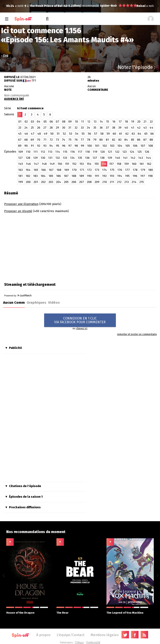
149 (52, 164)
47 (33, 134)
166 (43, 170)
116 (72, 152)
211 (112, 182)
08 (64, 122)
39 (120, 128)
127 (20, 158)
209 (97, 182)
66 (152, 134)
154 (89, 164)
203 (51, 182)
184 (43, 176)
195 (127, 176)
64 (139, 134)
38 (114, 128)
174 (104, 170)
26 (39, 128)
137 (95, 158)
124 (132, 152)
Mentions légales (105, 635)
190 (89, 176)
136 (87, 158)
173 (97, 170)
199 (21, 182)
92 (39, 146)
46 (26, 134)
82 (114, 140)
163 (20, 170)
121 (110, 152)
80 (101, 140)
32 (76, 128)
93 (45, 146)
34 (89, 128)
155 (97, 164)
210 (105, 182)
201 (36, 182)
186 (58, 176)
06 (51, 122)
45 (20, 134)
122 (117, 152)
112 (43, 152)
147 (36, 164)
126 (147, 152)
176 (120, 170)
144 (148, 158)
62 (127, 134)
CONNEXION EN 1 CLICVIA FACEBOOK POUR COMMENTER (80, 320)
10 (76, 122)
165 (36, 170)
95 (58, 146)
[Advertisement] (39, 246)
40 (126, 128)
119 (95, 152)
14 (101, 122)
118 (87, 152)
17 (120, 122)
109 (21, 152)
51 (58, 134)
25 (32, 128)
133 (65, 158)
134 (72, 158)
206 (74, 182)
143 (141, 158)
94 (51, 146)
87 (145, 140)
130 (43, 158)
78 (89, 140)
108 (151, 146)
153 (82, 164)
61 (121, 134)
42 (139, 128)
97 (70, 146)
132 (58, 158)
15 (107, 122)
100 (89, 146)
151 (67, 164)
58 (102, 134)
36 (101, 128)
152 (74, 164)
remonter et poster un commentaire (137, 334)
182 (28, 176)
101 (97, 146)
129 (35, 158)
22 (151, 122)
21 (145, 122)
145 (21, 164)
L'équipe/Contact (71, 635)
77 (82, 140)
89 (20, 146)
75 (70, 140)
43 (145, 128)
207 (82, 182)
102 (105, 146)
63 (133, 134)
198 (150, 176)
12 (89, 122)
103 (112, 146)
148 (44, 164)
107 (143, 146)
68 (26, 140)
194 (120, 176)
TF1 (34, 81)
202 (43, 182)
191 (97, 176)
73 (57, 140)
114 (58, 152)
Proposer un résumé (18, 211)
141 (125, 158)
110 (28, 152)
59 (108, 134)
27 (45, 128)
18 (126, 122)
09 (70, 122)
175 (112, 170)
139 (110, 158)
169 (67, 170)
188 (74, 176)
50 (52, 134)
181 (20, 176)
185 (51, 176)
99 (82, 146)
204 (59, 182)
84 (126, 140)
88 (151, 140)
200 (28, 182)
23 (20, 128)
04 (39, 122)
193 (112, 176)
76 (76, 140)
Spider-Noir (40, 6)
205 (66, 182)
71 (45, 140)
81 (107, 140)
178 (135, 170)
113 (50, 152)
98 (76, 146)
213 (127, 182)
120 (102, 152)
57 (96, 134)
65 (146, 134)
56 (89, 134)
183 (35, 176)
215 (142, 182)
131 (50, 158)
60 (114, 134)
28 (51, 128)
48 (39, 134)
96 (64, 146)
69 (32, 140)
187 (66, 176)
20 (139, 122)
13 (95, 122)
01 (20, 122)
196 (135, 176)
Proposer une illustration (21, 204)
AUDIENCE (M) (14, 99)
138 (102, 158)
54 (77, 134)
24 (26, 128)
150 (60, 164)
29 (57, 128)
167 (51, 170)
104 (120, 146)
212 (119, 182)
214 (134, 182)
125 (139, 152)
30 (64, 128)
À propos (43, 635)
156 (104, 164)
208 (89, 182)
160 (134, 164)
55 (83, 134)
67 (20, 140)
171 (82, 170)
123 (124, 152)
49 (46, 134)
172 (89, 170)
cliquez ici (82, 328)
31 (70, 128)
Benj (9, 6)
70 (39, 140)
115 (65, 152)
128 (28, 158)
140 (117, 158)
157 (111, 164)
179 (143, 170)
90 (26, 146)
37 (107, 128)
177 (127, 170)
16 (114, 122)
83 (120, 140)
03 (32, 122)
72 (51, 140)
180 (151, 170)
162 (149, 164)
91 (32, 146)
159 (126, 164)
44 (151, 128)
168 (59, 170)
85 (133, 140)
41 (133, 128)
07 (57, 122)
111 (36, 152)
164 (28, 170)
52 (64, 134)
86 (139, 140)
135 (80, 158)
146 (28, 164)
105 (127, 146)
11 (82, 122)
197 (143, 176)
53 (71, 134)
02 (26, 122)
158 (119, 164)
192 (104, 176)
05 (45, 122)
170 (74, 170)
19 (133, 122)
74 (64, 140)
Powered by (18, 296)
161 (142, 164)
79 (95, 140)
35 (95, 128)
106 (135, 146)
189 (82, 176)
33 (82, 128)
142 (133, 158)
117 (80, 152)
